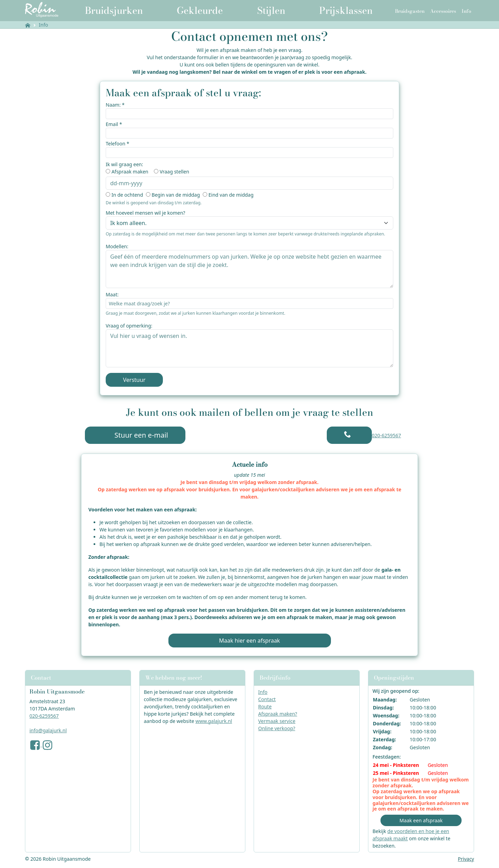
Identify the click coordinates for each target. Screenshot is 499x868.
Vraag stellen (174, 172)
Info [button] (466, 11)
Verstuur (134, 380)
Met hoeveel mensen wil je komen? (145, 213)
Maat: (112, 294)
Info (43, 25)
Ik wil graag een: (124, 164)
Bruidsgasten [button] (410, 11)
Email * (114, 124)
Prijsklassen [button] (346, 10)
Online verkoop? (277, 728)
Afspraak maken (130, 172)
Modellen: (117, 246)
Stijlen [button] (271, 10)
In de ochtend (127, 195)
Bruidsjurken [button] (114, 10)
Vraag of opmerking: (129, 326)
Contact (267, 699)
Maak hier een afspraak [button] (249, 641)
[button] (349, 435)
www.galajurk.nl (214, 721)
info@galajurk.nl (48, 730)
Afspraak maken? (278, 714)
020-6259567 (387, 435)
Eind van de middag (231, 195)
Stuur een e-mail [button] (135, 435)
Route (265, 706)
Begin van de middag (176, 195)
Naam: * (115, 105)
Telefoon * (117, 144)
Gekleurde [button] (200, 10)
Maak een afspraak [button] (421, 820)
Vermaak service (277, 721)
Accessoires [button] (443, 11)
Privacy (466, 859)
